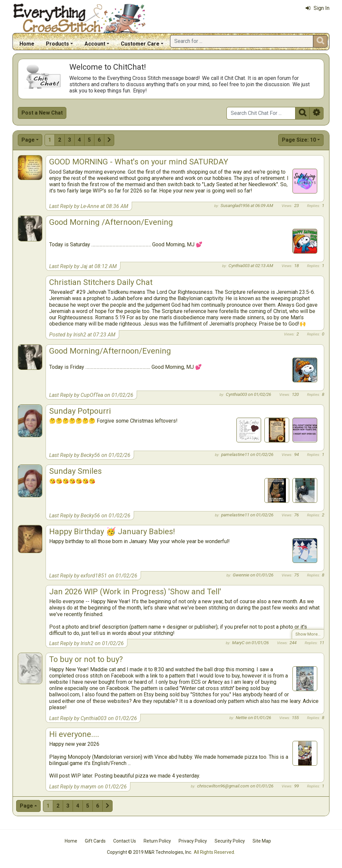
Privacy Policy (193, 841)
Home (27, 44)
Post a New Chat (42, 113)
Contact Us (125, 841)
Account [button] (95, 44)
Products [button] (57, 44)
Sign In (318, 8)
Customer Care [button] (140, 44)
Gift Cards (95, 841)
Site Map (262, 841)
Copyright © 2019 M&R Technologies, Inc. (150, 852)
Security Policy (230, 841)
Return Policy (157, 841)
